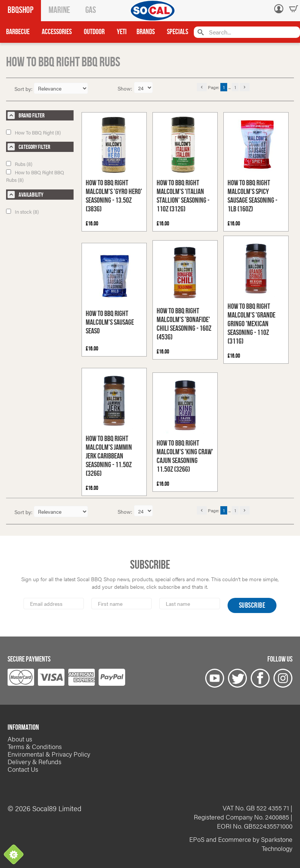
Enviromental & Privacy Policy (49, 754)
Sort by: (24, 89)
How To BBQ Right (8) (33, 132)
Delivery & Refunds (35, 762)
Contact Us (23, 769)
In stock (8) (22, 212)
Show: (126, 88)
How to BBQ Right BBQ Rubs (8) (35, 176)
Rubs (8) (19, 164)
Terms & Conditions (35, 746)
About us (20, 739)
